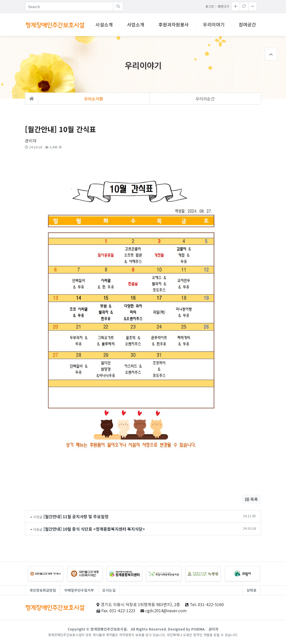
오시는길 (109, 590)
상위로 (252, 590)
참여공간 (247, 24)
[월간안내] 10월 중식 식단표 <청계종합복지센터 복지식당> (94, 529)
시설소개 (104, 24)
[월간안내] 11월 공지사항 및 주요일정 (76, 516)
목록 (251, 499)
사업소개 (136, 24)
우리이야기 (214, 24)
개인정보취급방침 (43, 590)
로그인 (210, 6)
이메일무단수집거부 (79, 590)
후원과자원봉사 (174, 24)
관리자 (213, 629)
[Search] (69, 6)
